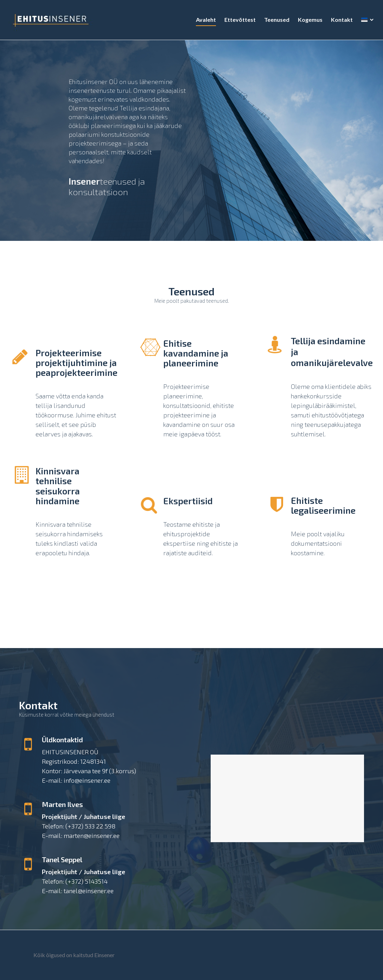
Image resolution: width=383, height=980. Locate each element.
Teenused (275, 22)
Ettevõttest (238, 22)
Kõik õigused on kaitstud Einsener (74, 955)
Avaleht (204, 22)
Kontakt (340, 22)
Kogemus (308, 22)
